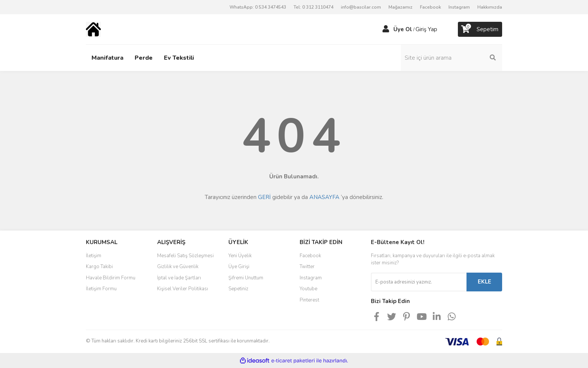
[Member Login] (386, 29)
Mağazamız (400, 7)
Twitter (307, 267)
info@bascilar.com (361, 7)
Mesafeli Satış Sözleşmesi (185, 256)
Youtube (308, 289)
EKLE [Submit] (484, 282)
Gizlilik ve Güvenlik (178, 267)
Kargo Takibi (99, 267)
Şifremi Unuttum (246, 278)
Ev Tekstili (179, 58)
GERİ (264, 197)
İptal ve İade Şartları (179, 278)
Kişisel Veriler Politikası (183, 289)
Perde (144, 58)
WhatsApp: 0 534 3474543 (258, 7)
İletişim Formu (101, 289)
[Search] (451, 58)
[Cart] (480, 29)
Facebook (430, 7)
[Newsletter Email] (419, 282)
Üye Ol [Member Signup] (403, 29)
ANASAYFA (324, 197)
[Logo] (93, 29)
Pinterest (309, 300)
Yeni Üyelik (240, 256)
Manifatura (107, 58)
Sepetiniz (238, 289)
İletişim (94, 256)
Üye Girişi (239, 267)
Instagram (459, 7)
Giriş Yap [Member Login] (426, 29)
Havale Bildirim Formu (111, 278)
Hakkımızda (490, 7)
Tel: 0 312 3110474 (313, 7)
